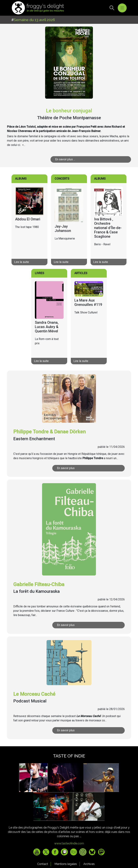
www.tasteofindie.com (69, 843)
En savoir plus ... (65, 159)
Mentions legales (66, 864)
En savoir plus (66, 468)
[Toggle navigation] (122, 8)
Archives (89, 864)
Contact (43, 864)
